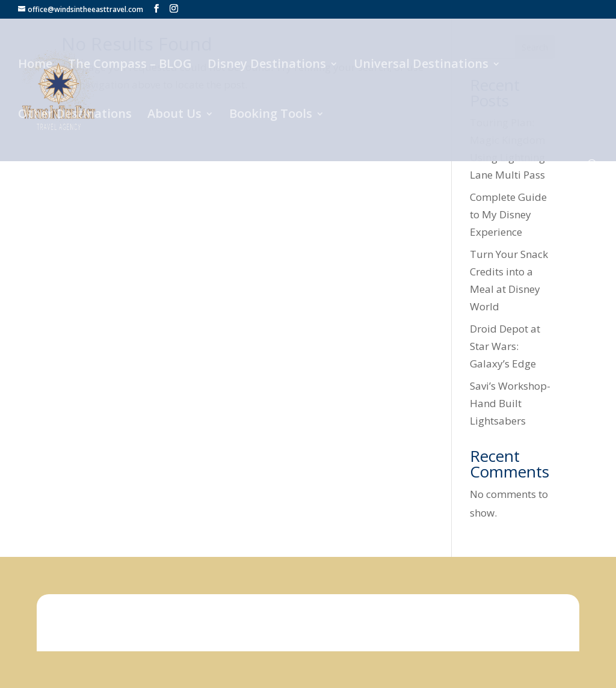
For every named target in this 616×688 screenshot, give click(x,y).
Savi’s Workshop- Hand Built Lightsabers (510, 403)
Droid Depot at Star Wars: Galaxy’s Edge (505, 346)
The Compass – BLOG (130, 66)
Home (35, 66)
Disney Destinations (267, 66)
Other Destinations (75, 115)
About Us (174, 115)
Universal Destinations (421, 66)
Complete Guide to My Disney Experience (508, 214)
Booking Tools (271, 115)
